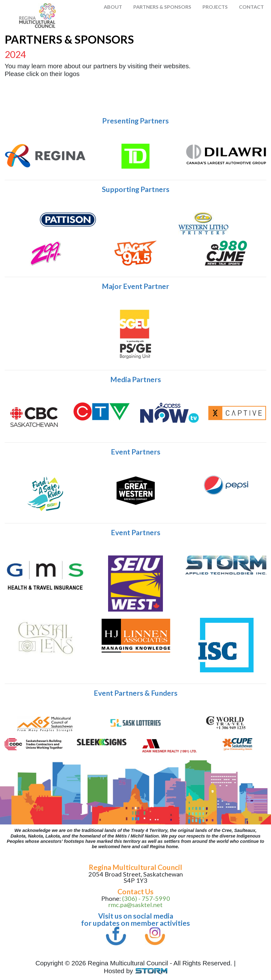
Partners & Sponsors (162, 7)
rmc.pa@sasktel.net (135, 905)
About (113, 7)
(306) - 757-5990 (146, 898)
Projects (215, 7)
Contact (251, 7)
